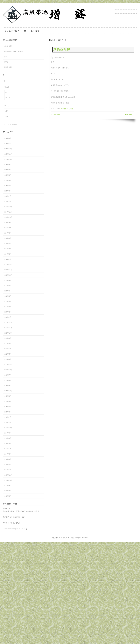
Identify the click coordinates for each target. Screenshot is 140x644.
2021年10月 (8, 370)
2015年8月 (8, 396)
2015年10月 (8, 391)
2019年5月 (8, 380)
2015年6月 (8, 401)
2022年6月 (8, 349)
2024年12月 (8, 207)
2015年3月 (8, 412)
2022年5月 (8, 354)
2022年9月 (8, 338)
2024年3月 (8, 249)
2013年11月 (8, 475)
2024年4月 (8, 244)
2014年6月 (8, 443)
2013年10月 (8, 480)
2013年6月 (8, 496)
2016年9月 (8, 386)
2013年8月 (8, 491)
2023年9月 (8, 280)
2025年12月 (8, 149)
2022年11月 (8, 328)
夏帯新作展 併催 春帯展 (13, 51)
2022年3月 (8, 359)
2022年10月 (8, 333)
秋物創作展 (62, 50)
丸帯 (6, 111)
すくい (7, 106)
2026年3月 (8, 138)
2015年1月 (8, 422)
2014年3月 (8, 459)
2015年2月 (8, 417)
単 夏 (8, 98)
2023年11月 (8, 270)
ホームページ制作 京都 (6, 545)
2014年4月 (8, 454)
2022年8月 (8, 343)
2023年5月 (8, 296)
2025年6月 (8, 175)
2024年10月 (8, 217)
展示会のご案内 (12, 31)
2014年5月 (8, 449)
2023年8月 (8, 286)
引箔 (6, 116)
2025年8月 (8, 170)
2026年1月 (8, 144)
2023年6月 (8, 291)
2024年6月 (8, 233)
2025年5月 (8, 180)
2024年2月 (8, 254)
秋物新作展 (8, 46)
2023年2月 (8, 312)
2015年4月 (8, 407)
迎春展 (6, 62)
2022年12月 (8, 322)
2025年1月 (8, 201)
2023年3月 (8, 307)
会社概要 (35, 31)
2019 (60, 40)
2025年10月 (8, 159)
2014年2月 (8, 465)
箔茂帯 (7, 87)
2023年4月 (8, 301)
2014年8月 (8, 438)
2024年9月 (8, 222)
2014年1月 (8, 470)
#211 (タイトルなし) (11, 124)
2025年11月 (8, 154)
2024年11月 (8, 212)
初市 (5, 57)
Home (52, 40)
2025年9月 (8, 165)
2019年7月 (8, 375)
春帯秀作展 (8, 67)
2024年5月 (8, 238)
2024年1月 (8, 259)
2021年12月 (8, 365)
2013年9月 (8, 486)
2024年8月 (8, 228)
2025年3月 (8, 191)
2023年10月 (8, 275)
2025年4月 (8, 186)
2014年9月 (8, 433)
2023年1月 (8, 317)
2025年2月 (8, 196)
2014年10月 (8, 428)
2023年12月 (8, 265)
